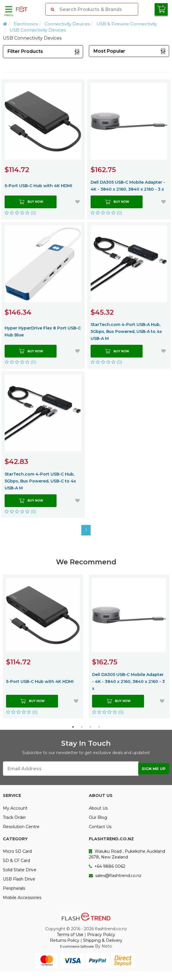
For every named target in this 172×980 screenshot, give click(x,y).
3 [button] (90, 727)
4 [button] (99, 727)
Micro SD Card (17, 851)
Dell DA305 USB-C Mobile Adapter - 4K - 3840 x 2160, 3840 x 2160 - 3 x (128, 186)
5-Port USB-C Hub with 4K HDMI (38, 186)
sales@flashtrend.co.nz (115, 876)
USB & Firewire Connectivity (127, 24)
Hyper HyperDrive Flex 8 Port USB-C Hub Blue (43, 331)
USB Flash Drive (19, 879)
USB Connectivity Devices (38, 30)
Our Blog (98, 817)
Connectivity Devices (67, 24)
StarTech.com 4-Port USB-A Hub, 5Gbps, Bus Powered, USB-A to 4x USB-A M (126, 331)
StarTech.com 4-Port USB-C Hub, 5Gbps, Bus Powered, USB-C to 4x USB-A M (40, 481)
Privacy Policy (101, 935)
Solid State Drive (20, 870)
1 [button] (73, 727)
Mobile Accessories (22, 898)
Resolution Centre (21, 827)
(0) (20, 213)
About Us (98, 808)
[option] (43, 646)
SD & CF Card (16, 861)
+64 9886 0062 (107, 866)
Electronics (26, 24)
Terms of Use (70, 935)
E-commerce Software (77, 946)
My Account (15, 808)
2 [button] (82, 727)
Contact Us (100, 827)
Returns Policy (65, 940)
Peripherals (14, 888)
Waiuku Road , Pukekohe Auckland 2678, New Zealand (127, 854)
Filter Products (25, 51)
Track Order (14, 817)
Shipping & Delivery (103, 940)
